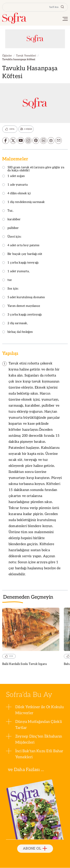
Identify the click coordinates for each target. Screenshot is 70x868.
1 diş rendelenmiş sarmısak (24, 202)
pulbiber (10, 228)
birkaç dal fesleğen (18, 332)
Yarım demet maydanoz (21, 306)
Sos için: (10, 289)
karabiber (11, 220)
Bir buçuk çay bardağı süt (22, 254)
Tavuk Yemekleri (26, 56)
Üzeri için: (12, 237)
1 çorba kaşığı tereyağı (20, 263)
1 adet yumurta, (16, 272)
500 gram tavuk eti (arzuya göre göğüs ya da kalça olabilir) (33, 169)
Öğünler (7, 56)
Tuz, (8, 211)
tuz (7, 280)
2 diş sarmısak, (15, 324)
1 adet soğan (14, 176)
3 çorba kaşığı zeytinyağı (22, 315)
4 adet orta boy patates (21, 246)
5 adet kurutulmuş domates (24, 298)
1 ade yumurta (15, 185)
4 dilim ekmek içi (16, 194)
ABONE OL (35, 849)
